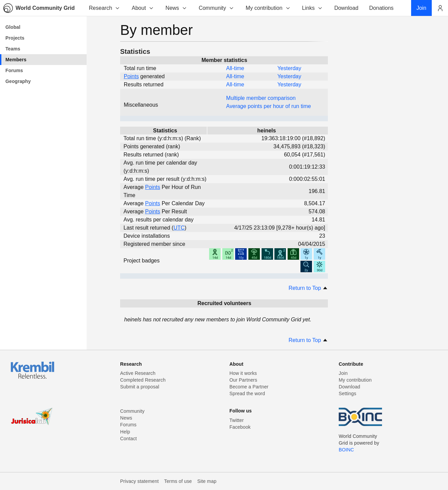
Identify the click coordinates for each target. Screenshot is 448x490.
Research (105, 8)
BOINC (346, 450)
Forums (128, 425)
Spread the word (247, 393)
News (176, 8)
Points (131, 76)
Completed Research (143, 380)
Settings (348, 393)
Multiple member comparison (261, 98)
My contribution (268, 8)
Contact (128, 439)
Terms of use (178, 481)
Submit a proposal (140, 387)
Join (343, 373)
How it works (243, 373)
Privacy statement (139, 481)
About (143, 8)
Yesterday (289, 68)
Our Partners (243, 380)
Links (312, 8)
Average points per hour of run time (268, 106)
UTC (179, 228)
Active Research (138, 373)
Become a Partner (249, 387)
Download (350, 387)
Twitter (237, 420)
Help (125, 432)
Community (216, 8)
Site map (207, 481)
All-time (235, 68)
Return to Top (308, 288)
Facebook (240, 427)
